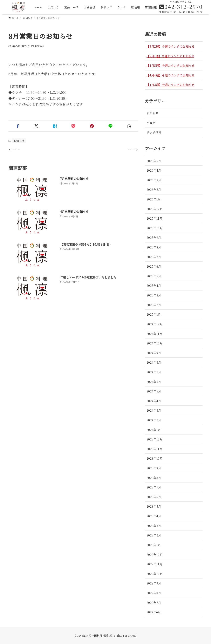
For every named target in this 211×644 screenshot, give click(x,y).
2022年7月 (154, 602)
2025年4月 (154, 285)
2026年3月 (154, 180)
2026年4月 (154, 170)
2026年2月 (154, 189)
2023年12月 (155, 439)
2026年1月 (154, 199)
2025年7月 (154, 257)
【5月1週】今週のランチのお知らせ (170, 56)
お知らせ (40, 46)
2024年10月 (155, 343)
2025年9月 (154, 237)
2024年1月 (154, 430)
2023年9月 (154, 468)
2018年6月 (154, 612)
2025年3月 (154, 295)
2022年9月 (154, 583)
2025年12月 (155, 209)
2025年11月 (154, 218)
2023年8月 (154, 478)
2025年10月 (155, 228)
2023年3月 (154, 526)
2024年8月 (154, 362)
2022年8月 (154, 593)
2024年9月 (154, 353)
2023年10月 (155, 458)
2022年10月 (155, 574)
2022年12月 (155, 554)
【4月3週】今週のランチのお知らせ (171, 85)
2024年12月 (155, 324)
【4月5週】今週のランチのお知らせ (171, 65)
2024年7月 (154, 372)
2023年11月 (154, 449)
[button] (18, 126)
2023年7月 (154, 487)
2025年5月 (154, 276)
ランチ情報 (154, 132)
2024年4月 (154, 401)
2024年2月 (154, 420)
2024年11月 (154, 334)
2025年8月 (154, 247)
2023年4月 (154, 516)
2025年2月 (154, 305)
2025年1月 (154, 314)
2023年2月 (154, 535)
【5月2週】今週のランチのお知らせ (171, 46)
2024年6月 (154, 382)
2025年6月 (154, 266)
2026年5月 (154, 161)
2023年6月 (154, 497)
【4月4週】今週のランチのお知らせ (171, 75)
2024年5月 (154, 391)
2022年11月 (154, 564)
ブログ (151, 123)
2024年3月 (154, 410)
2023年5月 (154, 506)
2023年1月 (154, 545)
